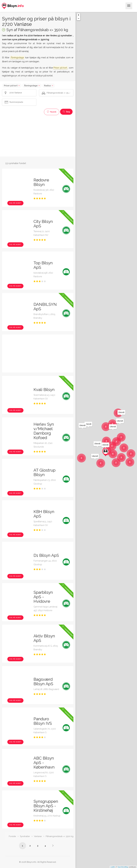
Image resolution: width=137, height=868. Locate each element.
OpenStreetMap (123, 867)
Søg (66, 112)
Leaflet (113, 867)
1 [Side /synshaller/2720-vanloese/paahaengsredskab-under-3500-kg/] (23, 846)
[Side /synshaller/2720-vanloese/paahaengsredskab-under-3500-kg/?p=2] (53, 846)
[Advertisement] (38, 135)
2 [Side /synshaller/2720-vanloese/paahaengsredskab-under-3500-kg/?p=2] (30, 846)
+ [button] (79, 15)
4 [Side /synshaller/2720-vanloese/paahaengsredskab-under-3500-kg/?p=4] (45, 846)
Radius (47, 86)
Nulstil (52, 112)
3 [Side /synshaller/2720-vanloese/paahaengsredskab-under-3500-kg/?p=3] (38, 846)
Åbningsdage (31, 86)
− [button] (79, 19)
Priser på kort (11, 86)
